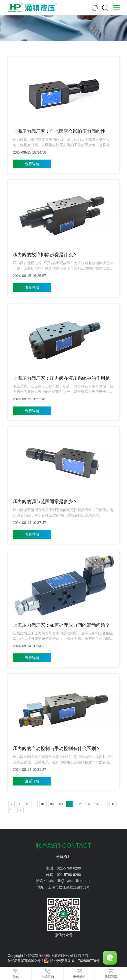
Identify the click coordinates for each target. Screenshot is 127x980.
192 (79, 804)
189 (52, 804)
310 (12, 810)
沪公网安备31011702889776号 (72, 961)
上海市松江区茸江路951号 (69, 887)
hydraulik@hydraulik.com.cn (69, 881)
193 (87, 804)
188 (43, 804)
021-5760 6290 (69, 868)
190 (61, 804)
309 (113, 804)
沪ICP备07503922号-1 (26, 961)
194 (96, 804)
